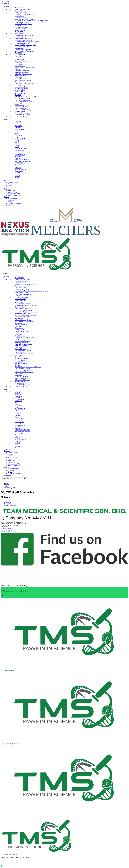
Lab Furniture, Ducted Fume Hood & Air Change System (32, 21)
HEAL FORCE (19, 150)
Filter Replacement (13, 198)
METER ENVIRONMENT (23, 161)
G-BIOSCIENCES (20, 148)
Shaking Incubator (20, 111)
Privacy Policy (9, 504)
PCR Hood (18, 26)
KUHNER (18, 157)
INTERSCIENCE (20, 155)
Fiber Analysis (19, 64)
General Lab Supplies (21, 116)
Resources (7, 181)
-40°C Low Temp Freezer (22, 100)
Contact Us (8, 205)
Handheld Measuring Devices (24, 38)
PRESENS (18, 168)
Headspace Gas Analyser (22, 71)
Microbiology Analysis (22, 72)
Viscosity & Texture (21, 93)
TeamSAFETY (19, 8)
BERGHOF (18, 131)
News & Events (12, 187)
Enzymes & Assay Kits (22, 61)
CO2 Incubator (19, 105)
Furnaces (18, 69)
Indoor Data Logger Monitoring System (26, 35)
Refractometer (19, 85)
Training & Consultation (15, 203)
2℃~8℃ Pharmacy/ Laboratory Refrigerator (28, 97)
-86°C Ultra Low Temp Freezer (24, 102)
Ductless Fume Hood (21, 11)
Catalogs (10, 184)
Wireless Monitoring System (23, 50)
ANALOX (18, 124)
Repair (10, 202)
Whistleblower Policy (11, 506)
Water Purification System (23, 115)
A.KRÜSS (18, 121)
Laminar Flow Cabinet (22, 22)
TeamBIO (18, 95)
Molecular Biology (20, 108)
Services (7, 197)
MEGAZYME (19, 158)
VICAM (17, 176)
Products (7, 6)
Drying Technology (21, 59)
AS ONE (18, 128)
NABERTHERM (20, 163)
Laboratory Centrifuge (21, 107)
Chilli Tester (19, 56)
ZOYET (17, 178)
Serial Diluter (19, 92)
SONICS (18, 173)
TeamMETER (19, 32)
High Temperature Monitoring (24, 40)
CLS (16, 137)
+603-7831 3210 (8, 530)
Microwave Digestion (21, 76)
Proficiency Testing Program (23, 80)
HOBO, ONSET (20, 152)
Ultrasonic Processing (21, 113)
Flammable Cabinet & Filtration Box (26, 14)
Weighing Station (20, 30)
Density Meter (19, 58)
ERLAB (17, 145)
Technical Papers (13, 182)
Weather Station (20, 48)
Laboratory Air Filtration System (24, 19)
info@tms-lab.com (11, 532)
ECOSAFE (18, 144)
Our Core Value (12, 192)
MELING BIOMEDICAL (23, 160)
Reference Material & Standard (24, 84)
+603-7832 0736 (8, 529)
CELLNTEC (19, 136)
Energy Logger (19, 37)
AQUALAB (19, 126)
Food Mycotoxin (20, 66)
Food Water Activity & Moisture (24, 67)
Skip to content (5, 1)
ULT (16, 174)
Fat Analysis (19, 63)
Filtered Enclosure (20, 13)
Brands (6, 119)
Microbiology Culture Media (23, 74)
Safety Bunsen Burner (21, 87)
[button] (5, 3)
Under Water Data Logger (22, 46)
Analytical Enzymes (21, 55)
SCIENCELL (19, 171)
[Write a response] (10, 862)
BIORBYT (18, 132)
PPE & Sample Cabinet (22, 27)
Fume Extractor (20, 16)
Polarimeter (18, 77)
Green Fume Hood (20, 17)
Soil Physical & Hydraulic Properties (26, 45)
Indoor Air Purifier (20, 29)
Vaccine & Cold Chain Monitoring (25, 51)
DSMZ (17, 140)
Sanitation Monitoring (21, 88)
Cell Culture (19, 103)
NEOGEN (18, 165)
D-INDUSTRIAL (20, 139)
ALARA (18, 123)
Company (7, 189)
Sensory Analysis (20, 90)
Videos (10, 186)
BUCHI (17, 134)
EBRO (17, 142)
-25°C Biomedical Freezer (23, 98)
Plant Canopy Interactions (22, 43)
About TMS (11, 190)
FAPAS (17, 147)
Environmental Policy (14, 194)
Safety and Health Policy (15, 195)
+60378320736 (11, 858)
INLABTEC (19, 153)
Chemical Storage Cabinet (23, 9)
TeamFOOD (19, 53)
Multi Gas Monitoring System (24, 24)
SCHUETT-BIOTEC (21, 169)
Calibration (11, 200)
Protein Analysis (20, 82)
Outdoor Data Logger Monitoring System (27, 42)
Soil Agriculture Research (22, 34)
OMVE (17, 166)
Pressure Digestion (20, 79)
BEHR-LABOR (20, 129)
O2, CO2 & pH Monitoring (23, 110)
